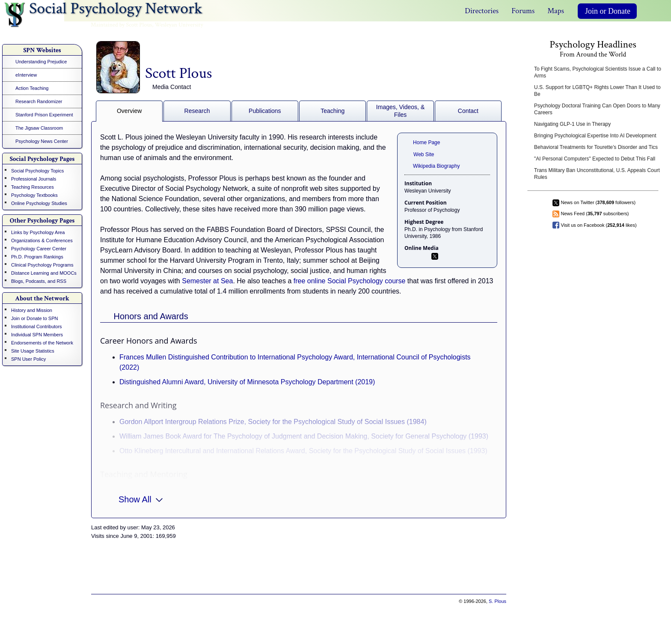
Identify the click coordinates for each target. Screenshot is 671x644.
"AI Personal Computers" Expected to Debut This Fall (595, 159)
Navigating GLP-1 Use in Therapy (572, 124)
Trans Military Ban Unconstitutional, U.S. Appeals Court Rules (597, 174)
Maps (556, 11)
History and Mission (32, 310)
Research (197, 111)
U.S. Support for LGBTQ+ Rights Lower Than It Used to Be (597, 91)
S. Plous (497, 601)
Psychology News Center (42, 141)
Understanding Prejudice (41, 62)
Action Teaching (32, 88)
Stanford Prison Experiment (44, 115)
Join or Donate (608, 11)
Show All (141, 499)
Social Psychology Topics (37, 171)
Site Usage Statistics (33, 351)
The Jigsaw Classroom (39, 128)
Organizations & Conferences (42, 240)
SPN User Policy (28, 359)
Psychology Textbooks (34, 195)
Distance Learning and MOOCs (44, 273)
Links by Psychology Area (38, 232)
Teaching (333, 111)
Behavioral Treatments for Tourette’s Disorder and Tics (596, 147)
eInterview (26, 75)
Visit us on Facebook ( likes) (599, 225)
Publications (265, 111)
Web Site (424, 154)
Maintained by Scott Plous (121, 25)
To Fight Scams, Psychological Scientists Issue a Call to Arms (598, 72)
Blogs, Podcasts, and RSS (39, 281)
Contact (468, 111)
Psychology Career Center (39, 249)
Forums (523, 11)
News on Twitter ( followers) (598, 202)
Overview (129, 111)
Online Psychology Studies (39, 203)
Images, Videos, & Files (400, 111)
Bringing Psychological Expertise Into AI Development (595, 136)
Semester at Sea (207, 281)
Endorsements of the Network (42, 343)
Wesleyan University (179, 25)
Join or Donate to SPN (34, 318)
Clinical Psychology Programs (42, 265)
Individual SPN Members (37, 335)
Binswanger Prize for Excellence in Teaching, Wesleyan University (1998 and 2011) (246, 491)
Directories (482, 11)
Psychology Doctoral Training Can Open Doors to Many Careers (597, 109)
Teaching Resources (33, 187)
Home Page (426, 142)
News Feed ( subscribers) (595, 214)
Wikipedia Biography (436, 166)
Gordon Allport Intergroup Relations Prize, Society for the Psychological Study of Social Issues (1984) (273, 422)
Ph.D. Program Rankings (37, 257)
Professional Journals (34, 179)
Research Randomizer (39, 101)
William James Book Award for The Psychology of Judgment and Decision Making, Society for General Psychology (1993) (304, 436)
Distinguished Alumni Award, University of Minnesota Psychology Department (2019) (247, 382)
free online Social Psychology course (349, 281)
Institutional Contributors (37, 326)
